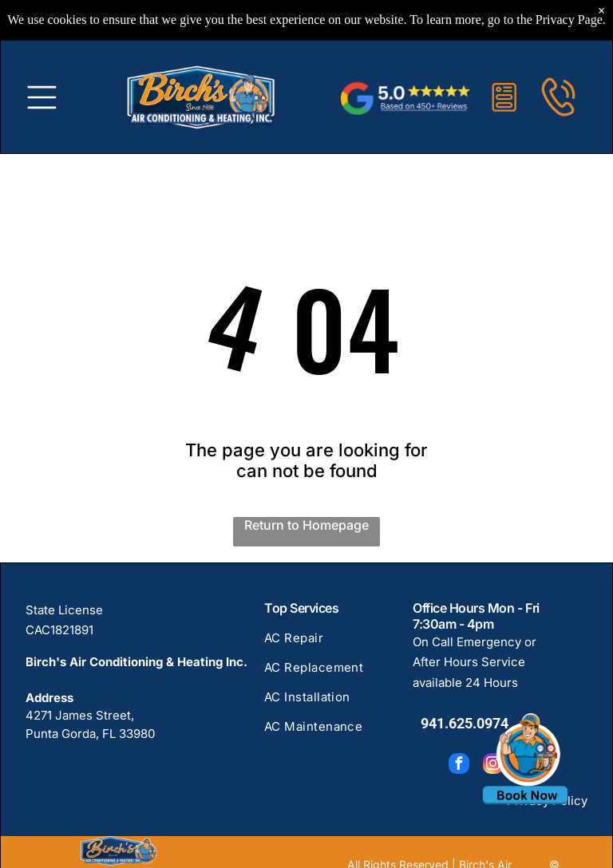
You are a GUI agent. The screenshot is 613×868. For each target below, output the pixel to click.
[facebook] (459, 765)
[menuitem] (330, 645)
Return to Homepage (306, 525)
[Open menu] (42, 94)
